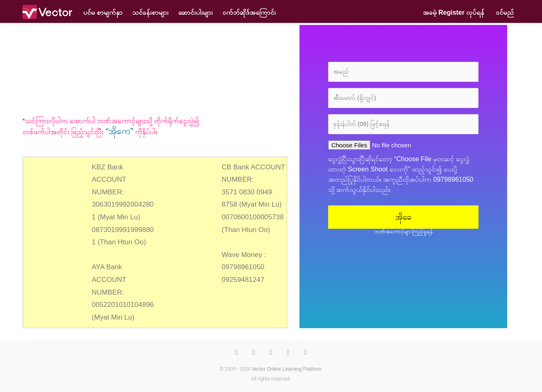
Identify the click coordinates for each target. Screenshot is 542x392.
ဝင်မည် (505, 12)
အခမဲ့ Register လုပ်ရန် (454, 12)
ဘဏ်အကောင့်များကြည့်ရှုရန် (404, 232)
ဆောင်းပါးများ (195, 12)
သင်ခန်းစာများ (150, 12)
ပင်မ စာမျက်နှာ (103, 12)
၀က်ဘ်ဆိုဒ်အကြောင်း (249, 12)
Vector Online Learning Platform (286, 369)
